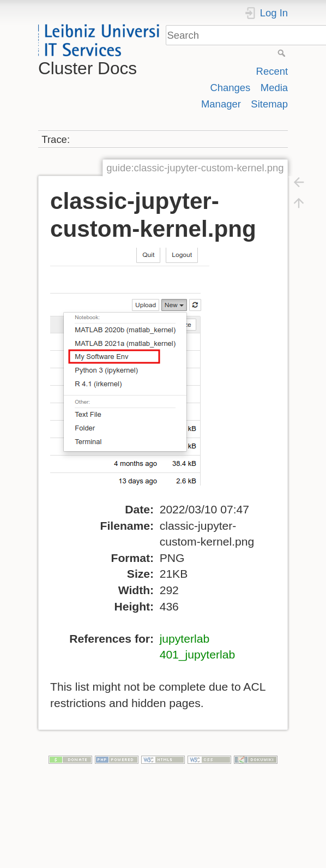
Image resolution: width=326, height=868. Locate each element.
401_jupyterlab (198, 654)
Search (283, 53)
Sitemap (269, 104)
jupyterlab (185, 639)
